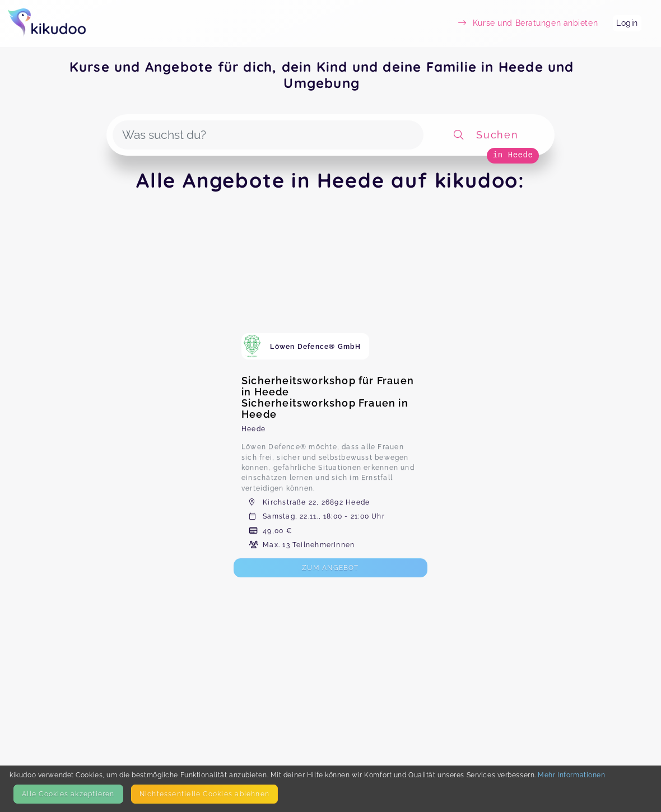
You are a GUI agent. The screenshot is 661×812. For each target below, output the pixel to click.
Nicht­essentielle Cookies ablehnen (204, 794)
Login (627, 23)
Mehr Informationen (571, 775)
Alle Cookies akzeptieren (68, 794)
